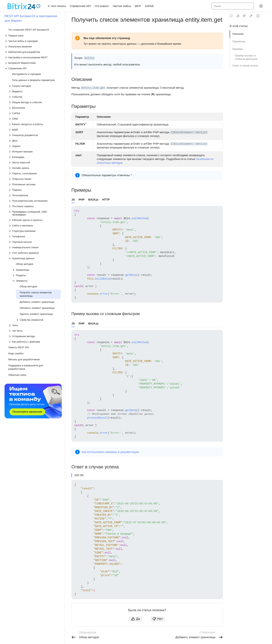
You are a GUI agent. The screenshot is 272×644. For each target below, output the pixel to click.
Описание (238, 34)
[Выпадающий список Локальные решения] (33, 46)
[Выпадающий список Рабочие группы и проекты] (35, 220)
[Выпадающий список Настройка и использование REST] (33, 57)
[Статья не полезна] (244, 16)
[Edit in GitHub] (251, 16)
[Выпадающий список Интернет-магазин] (35, 152)
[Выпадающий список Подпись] (35, 190)
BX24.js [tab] (93, 199)
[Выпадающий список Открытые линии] (35, 179)
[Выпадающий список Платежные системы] (35, 184)
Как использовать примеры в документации (110, 452)
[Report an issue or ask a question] (258, 16)
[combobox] (232, 6)
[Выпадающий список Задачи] (35, 146)
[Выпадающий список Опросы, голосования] (35, 173)
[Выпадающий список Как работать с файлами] (35, 342)
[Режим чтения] (231, 16)
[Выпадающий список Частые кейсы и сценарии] (33, 41)
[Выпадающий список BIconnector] (35, 108)
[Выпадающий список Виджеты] (35, 91)
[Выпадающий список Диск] (35, 141)
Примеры (238, 49)
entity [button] (89, 58)
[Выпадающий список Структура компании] (35, 231)
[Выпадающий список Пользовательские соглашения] (35, 201)
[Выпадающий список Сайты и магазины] (35, 226)
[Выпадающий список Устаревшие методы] (35, 336)
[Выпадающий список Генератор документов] (35, 135)
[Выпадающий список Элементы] (36, 281)
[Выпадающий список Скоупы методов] (35, 86)
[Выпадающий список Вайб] (35, 130)
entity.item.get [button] (93, 88)
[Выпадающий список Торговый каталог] (35, 242)
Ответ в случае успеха (245, 66)
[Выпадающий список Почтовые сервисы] (35, 206)
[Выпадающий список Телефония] (35, 236)
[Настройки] (261, 6)
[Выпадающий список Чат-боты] (35, 331)
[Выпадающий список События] (35, 97)
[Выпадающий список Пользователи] (35, 195)
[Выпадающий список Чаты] (35, 325)
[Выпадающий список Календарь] (35, 157)
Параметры (239, 41)
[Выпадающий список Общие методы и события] (35, 102)
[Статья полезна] (238, 16)
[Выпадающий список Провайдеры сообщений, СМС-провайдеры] (35, 213)
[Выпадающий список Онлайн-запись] (35, 168)
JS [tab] (73, 199)
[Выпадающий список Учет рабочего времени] (35, 253)
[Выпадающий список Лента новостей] (35, 163)
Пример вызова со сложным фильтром (246, 57)
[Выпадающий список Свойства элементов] (38, 320)
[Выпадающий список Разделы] (36, 275)
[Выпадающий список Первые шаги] (33, 36)
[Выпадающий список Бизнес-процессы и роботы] (35, 124)
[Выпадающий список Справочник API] (33, 68)
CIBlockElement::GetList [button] (189, 132)
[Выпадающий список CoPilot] (35, 113)
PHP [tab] (82, 199)
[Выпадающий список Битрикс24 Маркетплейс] (33, 63)
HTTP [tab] (106, 199)
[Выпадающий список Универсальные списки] (35, 247)
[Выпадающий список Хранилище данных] (35, 258)
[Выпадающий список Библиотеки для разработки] (33, 52)
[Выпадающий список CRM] (35, 119)
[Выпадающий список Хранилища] (36, 270)
